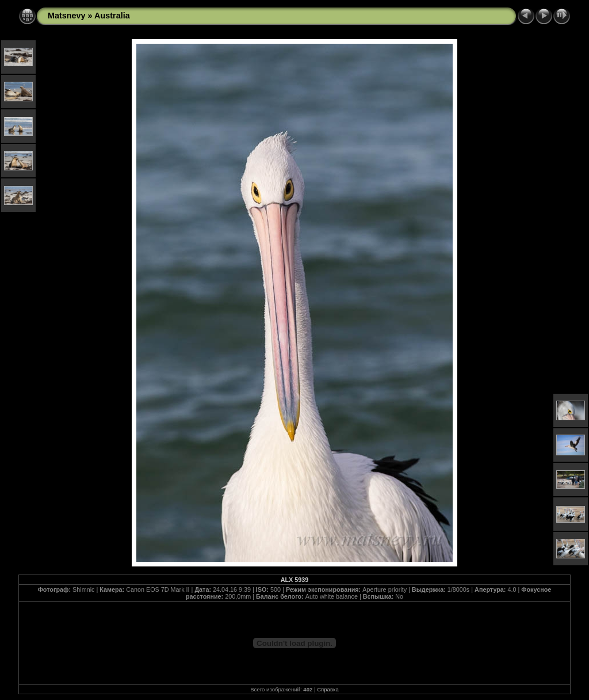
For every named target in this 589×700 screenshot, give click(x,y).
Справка (328, 689)
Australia (112, 16)
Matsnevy (67, 16)
